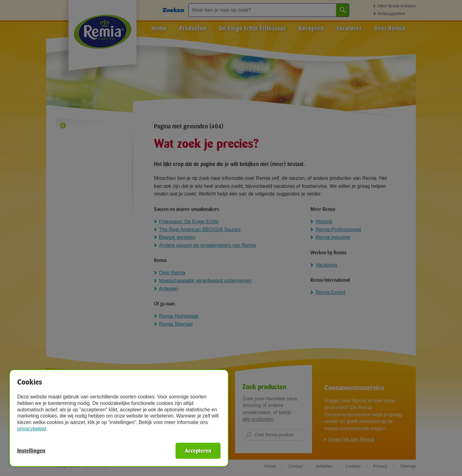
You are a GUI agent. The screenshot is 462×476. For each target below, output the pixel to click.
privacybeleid (32, 429)
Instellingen (31, 451)
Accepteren (198, 451)
